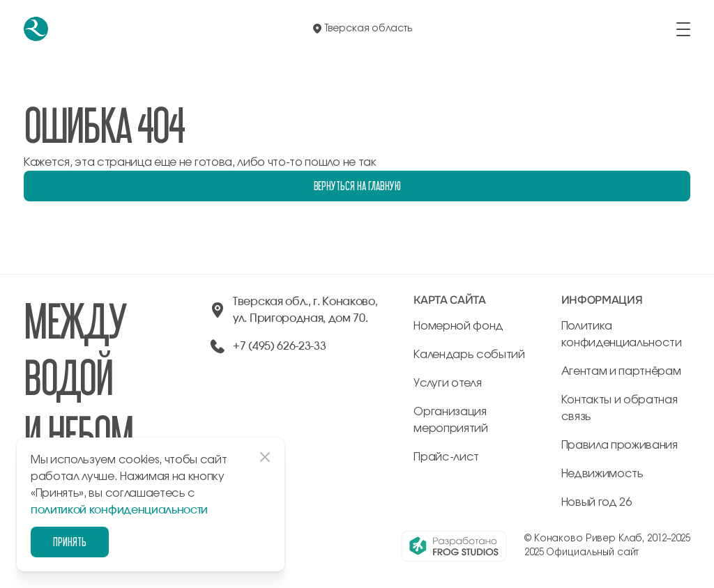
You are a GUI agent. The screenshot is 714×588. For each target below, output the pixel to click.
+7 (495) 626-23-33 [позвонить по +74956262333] (279, 346)
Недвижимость (602, 474)
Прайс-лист (446, 457)
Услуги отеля (447, 383)
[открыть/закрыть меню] (683, 29)
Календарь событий (469, 355)
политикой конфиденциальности (119, 510)
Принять (70, 542)
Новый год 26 (597, 502)
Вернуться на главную (357, 186)
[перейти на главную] (36, 29)
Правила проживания (620, 445)
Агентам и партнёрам (621, 371)
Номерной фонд (458, 326)
